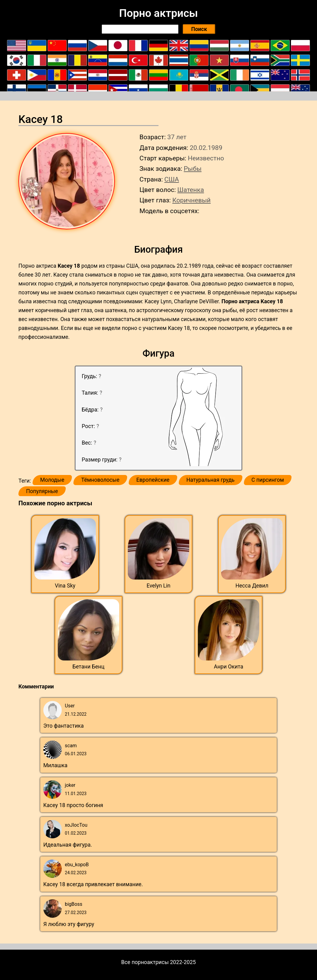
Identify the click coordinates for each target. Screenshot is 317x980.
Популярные (42, 491)
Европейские (153, 480)
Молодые (52, 480)
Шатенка (191, 190)
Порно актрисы (158, 13)
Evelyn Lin (158, 586)
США (172, 179)
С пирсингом (268, 480)
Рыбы (193, 168)
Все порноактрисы (145, 962)
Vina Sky (65, 586)
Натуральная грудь (211, 480)
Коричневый (192, 200)
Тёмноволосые (100, 480)
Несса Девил (252, 586)
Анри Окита (229, 667)
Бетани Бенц (88, 667)
